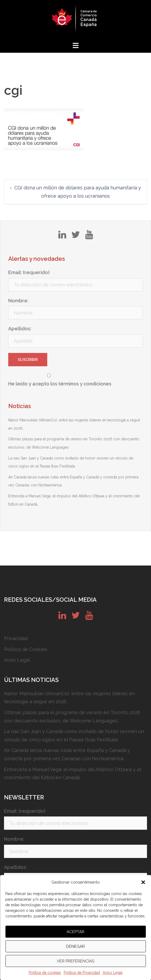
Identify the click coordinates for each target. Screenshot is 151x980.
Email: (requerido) (29, 272)
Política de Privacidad (82, 973)
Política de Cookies (26, 649)
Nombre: (18, 301)
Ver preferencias (75, 961)
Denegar (75, 946)
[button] (143, 882)
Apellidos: (20, 329)
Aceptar (75, 932)
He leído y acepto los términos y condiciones (60, 384)
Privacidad (16, 638)
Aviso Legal (113, 973)
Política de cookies (45, 973)
